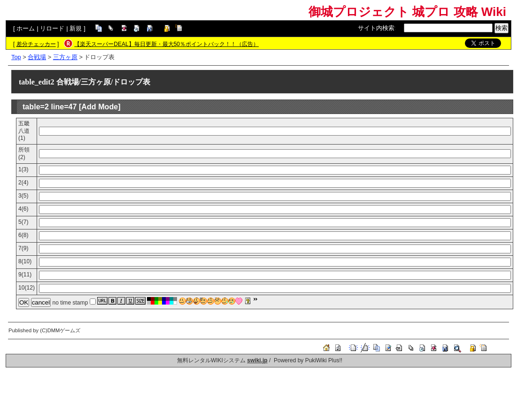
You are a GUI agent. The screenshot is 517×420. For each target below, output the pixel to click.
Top (16, 57)
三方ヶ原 (65, 57)
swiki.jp (257, 360)
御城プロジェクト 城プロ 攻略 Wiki (407, 12)
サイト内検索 (376, 28)
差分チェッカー (36, 44)
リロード (52, 28)
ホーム (26, 28)
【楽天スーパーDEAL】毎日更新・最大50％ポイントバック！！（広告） (166, 44)
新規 (76, 28)
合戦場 (37, 57)
